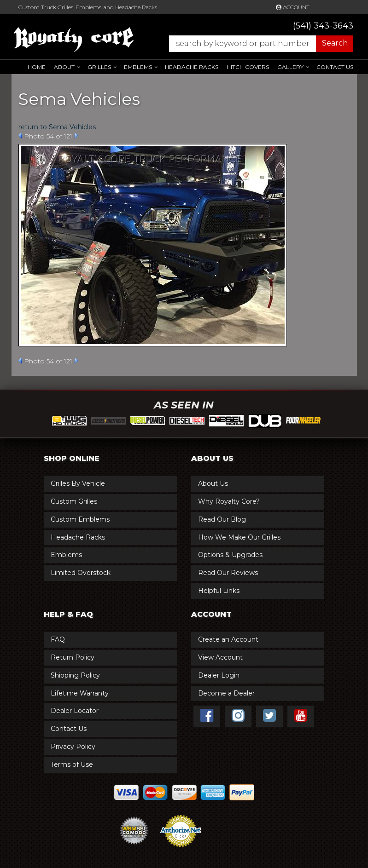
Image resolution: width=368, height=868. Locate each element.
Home (37, 67)
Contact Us (335, 67)
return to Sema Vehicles (57, 127)
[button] (257, 44)
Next (76, 136)
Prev (20, 136)
